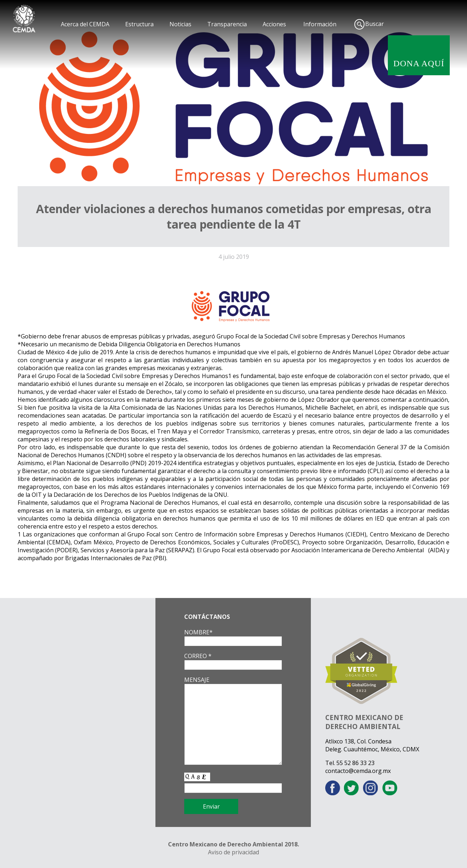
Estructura (139, 24)
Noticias (180, 24)
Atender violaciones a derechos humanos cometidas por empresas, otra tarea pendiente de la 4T (234, 216)
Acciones (274, 24)
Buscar (375, 24)
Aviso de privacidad (233, 852)
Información (320, 24)
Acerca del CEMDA (85, 24)
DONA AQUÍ (419, 63)
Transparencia (227, 24)
